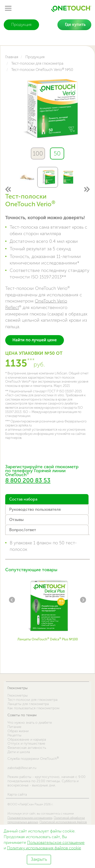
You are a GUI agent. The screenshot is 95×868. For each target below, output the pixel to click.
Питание (14, 727)
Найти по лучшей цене (35, 340)
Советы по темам (22, 715)
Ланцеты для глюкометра (28, 704)
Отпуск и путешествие (26, 743)
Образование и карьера (27, 740)
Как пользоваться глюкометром (33, 708)
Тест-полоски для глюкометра (32, 700)
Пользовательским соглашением (30, 818)
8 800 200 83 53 (28, 480)
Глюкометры (18, 688)
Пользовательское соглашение (56, 842)
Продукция (21, 25)
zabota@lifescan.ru (22, 768)
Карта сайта (17, 795)
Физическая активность (27, 748)
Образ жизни (18, 731)
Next (87, 189)
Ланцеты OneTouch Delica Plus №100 (48, 639)
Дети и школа (19, 752)
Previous (8, 189)
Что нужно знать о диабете (30, 723)
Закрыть (39, 859)
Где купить (75, 25)
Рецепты (14, 735)
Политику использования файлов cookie (44, 848)
